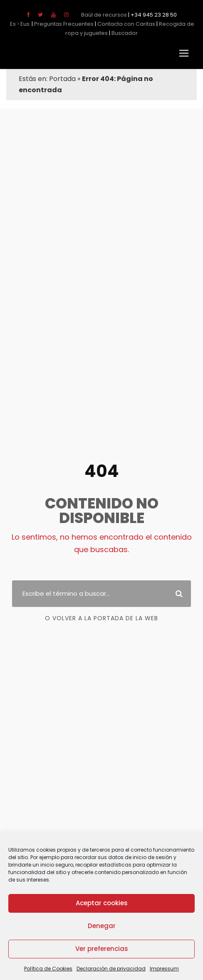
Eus (25, 24)
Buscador (114, 33)
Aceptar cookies (102, 903)
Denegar (101, 926)
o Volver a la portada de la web (101, 612)
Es (13, 24)
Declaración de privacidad (111, 969)
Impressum (156, 969)
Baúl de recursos (106, 15)
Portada (60, 79)
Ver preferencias (101, 949)
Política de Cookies (56, 969)
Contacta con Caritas (118, 24)
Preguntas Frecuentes (62, 24)
